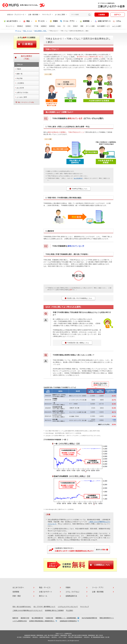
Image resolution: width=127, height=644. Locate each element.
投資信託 (52, 26)
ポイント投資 (90, 26)
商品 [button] (26, 21)
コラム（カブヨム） (73, 592)
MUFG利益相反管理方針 (89, 618)
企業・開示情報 (33, 15)
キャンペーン (10, 26)
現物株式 (20, 26)
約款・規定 (17, 596)
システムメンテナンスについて (68, 607)
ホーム (19, 31)
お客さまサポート (103, 21)
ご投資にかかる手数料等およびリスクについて (28, 610)
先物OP (75, 26)
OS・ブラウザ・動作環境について (44, 607)
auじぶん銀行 (117, 26)
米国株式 (44, 26)
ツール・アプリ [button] (67, 21)
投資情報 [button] (84, 21)
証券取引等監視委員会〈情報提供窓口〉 (42, 621)
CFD (69, 26)
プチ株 (36, 26)
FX (64, 26)
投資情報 (16, 592)
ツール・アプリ (98, 587)
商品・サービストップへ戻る (26, 102)
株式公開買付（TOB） (41, 31)
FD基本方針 (49, 618)
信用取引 (28, 26)
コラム (117, 21)
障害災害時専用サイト (107, 618)
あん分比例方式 (78, 178)
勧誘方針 (15, 618)
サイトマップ (47, 15)
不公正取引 (70, 610)
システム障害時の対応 (20, 621)
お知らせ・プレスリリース (16, 15)
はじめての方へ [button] (11, 21)
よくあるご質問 (60, 15)
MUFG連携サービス (103, 26)
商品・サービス (28, 31)
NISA (59, 26)
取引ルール (43, 596)
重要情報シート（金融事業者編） (66, 618)
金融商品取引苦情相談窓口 (68, 621)
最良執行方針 (25, 618)
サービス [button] (40, 21)
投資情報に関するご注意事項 (54, 610)
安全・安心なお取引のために (22, 607)
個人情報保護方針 (37, 618)
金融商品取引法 (71, 596)
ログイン (118, 15)
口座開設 (102, 15)
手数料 (54, 21)
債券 (82, 26)
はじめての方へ (18, 587)
